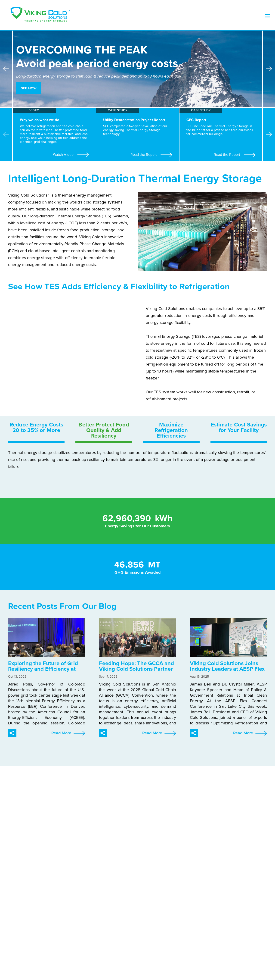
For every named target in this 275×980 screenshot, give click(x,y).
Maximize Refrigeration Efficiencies (171, 430)
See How (29, 88)
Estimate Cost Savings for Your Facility (239, 428)
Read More (68, 733)
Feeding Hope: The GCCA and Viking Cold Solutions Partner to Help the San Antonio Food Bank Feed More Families (136, 666)
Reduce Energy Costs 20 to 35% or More (36, 428)
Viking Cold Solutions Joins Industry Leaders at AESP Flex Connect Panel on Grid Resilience (227, 666)
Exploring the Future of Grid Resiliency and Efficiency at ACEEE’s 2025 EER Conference (43, 666)
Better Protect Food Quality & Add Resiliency (104, 430)
